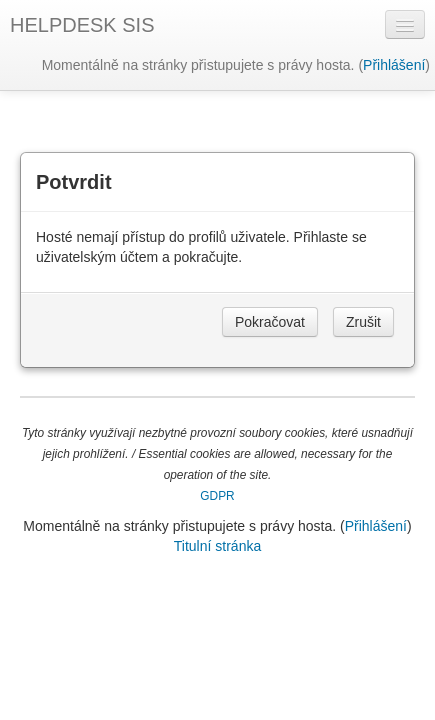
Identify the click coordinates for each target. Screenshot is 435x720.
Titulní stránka (217, 546)
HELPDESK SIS (82, 25)
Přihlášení (394, 65)
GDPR (217, 496)
